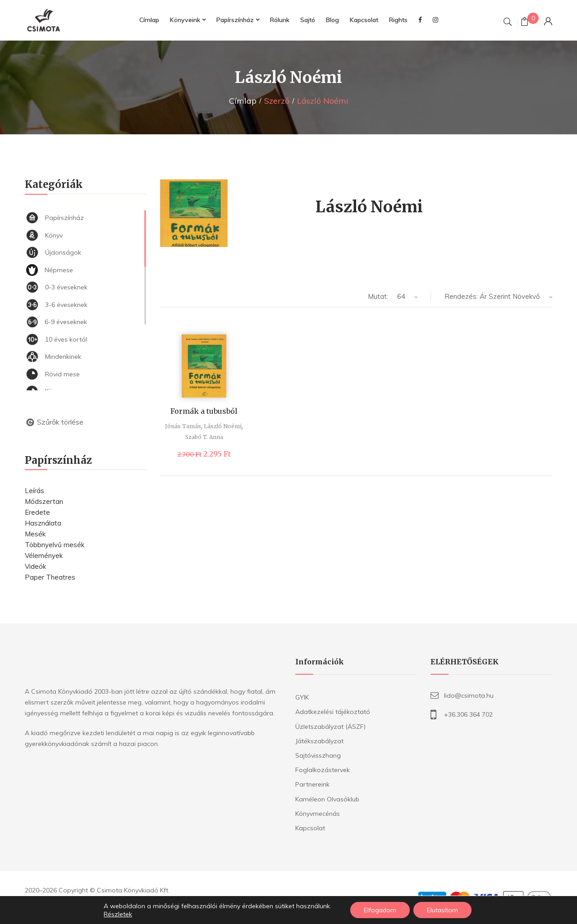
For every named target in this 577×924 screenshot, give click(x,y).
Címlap (243, 101)
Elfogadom (380, 910)
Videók (35, 566)
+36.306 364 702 (468, 714)
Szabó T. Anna (204, 437)
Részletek (117, 914)
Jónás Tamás (183, 426)
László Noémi (223, 426)
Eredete (37, 512)
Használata (43, 523)
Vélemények (44, 556)
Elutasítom (443, 910)
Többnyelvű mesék (55, 545)
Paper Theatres (50, 577)
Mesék (35, 534)
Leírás (34, 491)
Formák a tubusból (204, 411)
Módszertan (44, 501)
